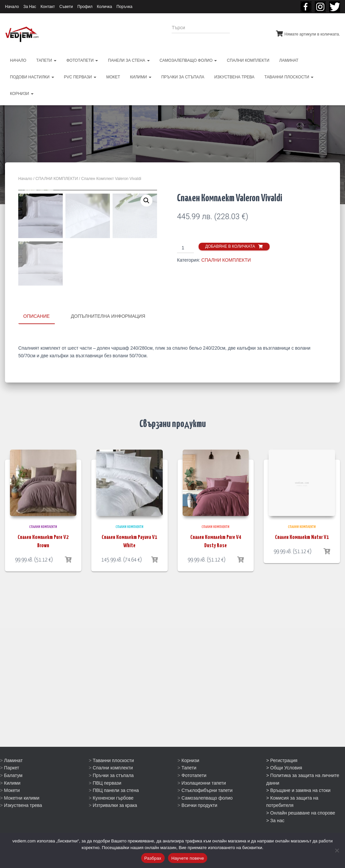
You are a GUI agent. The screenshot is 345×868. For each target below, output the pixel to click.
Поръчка (125, 7)
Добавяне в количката (230, 246)
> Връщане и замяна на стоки (299, 810)
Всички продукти (200, 825)
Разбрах (153, 858)
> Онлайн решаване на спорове (301, 832)
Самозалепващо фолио (207, 818)
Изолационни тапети (204, 802)
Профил (85, 7)
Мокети (12, 810)
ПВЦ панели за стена (116, 810)
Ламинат (13, 780)
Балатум (13, 795)
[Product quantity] (185, 248)
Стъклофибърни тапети (207, 810)
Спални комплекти (113, 787)
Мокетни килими (22, 818)
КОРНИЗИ (22, 94)
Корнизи (191, 780)
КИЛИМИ (141, 77)
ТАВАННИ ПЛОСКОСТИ (289, 77)
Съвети (66, 7)
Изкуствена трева (23, 825)
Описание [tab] (37, 455)
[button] (146, 201)
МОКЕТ (113, 77)
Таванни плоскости (113, 780)
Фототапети (194, 795)
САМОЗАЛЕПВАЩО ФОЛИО (188, 60)
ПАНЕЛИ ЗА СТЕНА (129, 60)
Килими (12, 802)
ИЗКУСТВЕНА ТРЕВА (234, 77)
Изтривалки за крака (115, 825)
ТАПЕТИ (46, 60)
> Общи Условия (284, 787)
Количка (105, 7)
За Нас (30, 7)
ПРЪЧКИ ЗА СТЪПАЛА (183, 77)
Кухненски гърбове (113, 818)
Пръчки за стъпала (113, 795)
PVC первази (80, 77)
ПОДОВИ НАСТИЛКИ (32, 77)
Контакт (48, 7)
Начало (12, 7)
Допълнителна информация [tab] (108, 455)
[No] (337, 850)
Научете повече (188, 858)
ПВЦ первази (107, 802)
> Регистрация (282, 780)
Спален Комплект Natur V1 (302, 676)
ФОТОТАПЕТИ (82, 60)
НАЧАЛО (18, 60)
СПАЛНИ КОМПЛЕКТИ (248, 60)
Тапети (189, 787)
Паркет (12, 787)
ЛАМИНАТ (289, 60)
